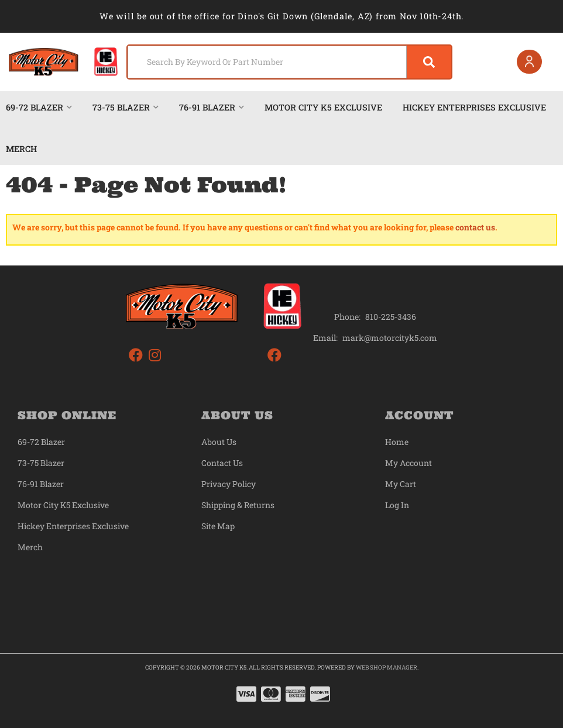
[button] (289, 62)
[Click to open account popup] (529, 62)
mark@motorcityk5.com (390, 338)
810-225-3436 (391, 317)
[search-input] (267, 62)
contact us (475, 227)
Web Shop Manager (387, 667)
